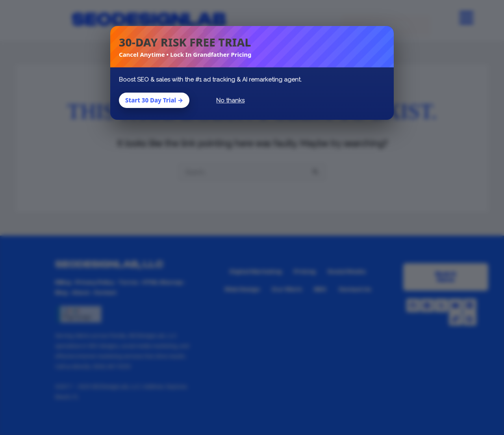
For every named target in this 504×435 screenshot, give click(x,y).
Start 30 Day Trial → (154, 100)
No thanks (230, 100)
